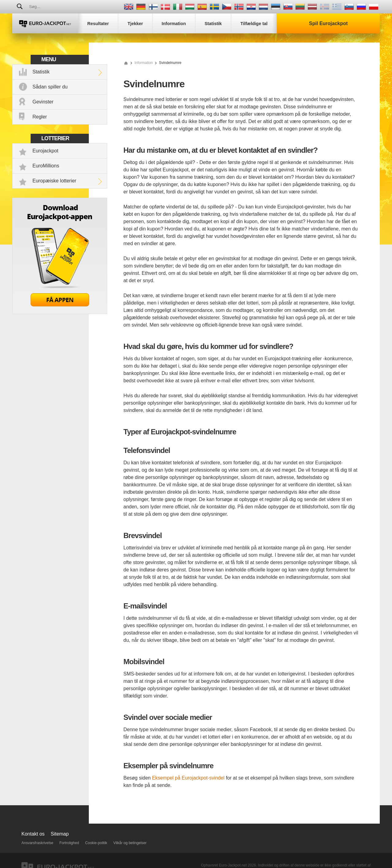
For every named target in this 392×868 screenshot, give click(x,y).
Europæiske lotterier (54, 181)
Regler (40, 117)
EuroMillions (46, 166)
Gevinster (43, 102)
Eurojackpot (45, 151)
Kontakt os (33, 834)
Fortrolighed (69, 843)
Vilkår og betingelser (130, 843)
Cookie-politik (96, 843)
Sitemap (60, 834)
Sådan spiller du (50, 87)
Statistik (41, 72)
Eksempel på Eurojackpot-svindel (188, 778)
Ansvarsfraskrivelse (37, 843)
